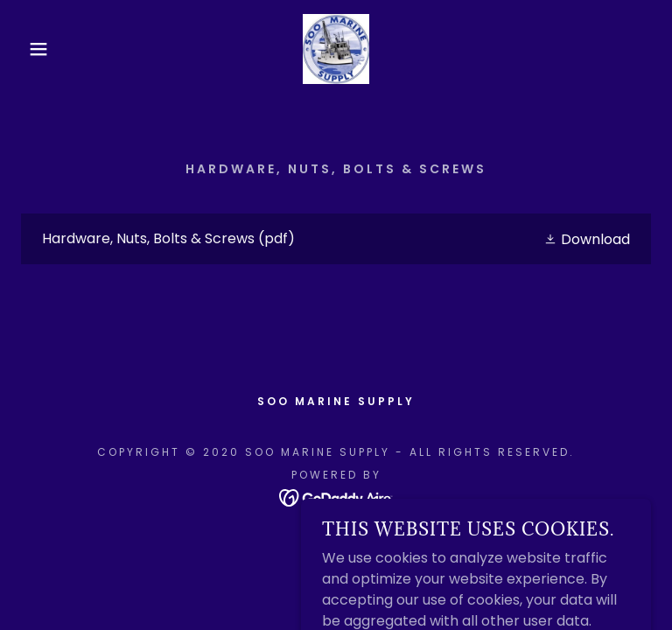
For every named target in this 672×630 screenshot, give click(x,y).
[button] (34, 49)
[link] (336, 49)
